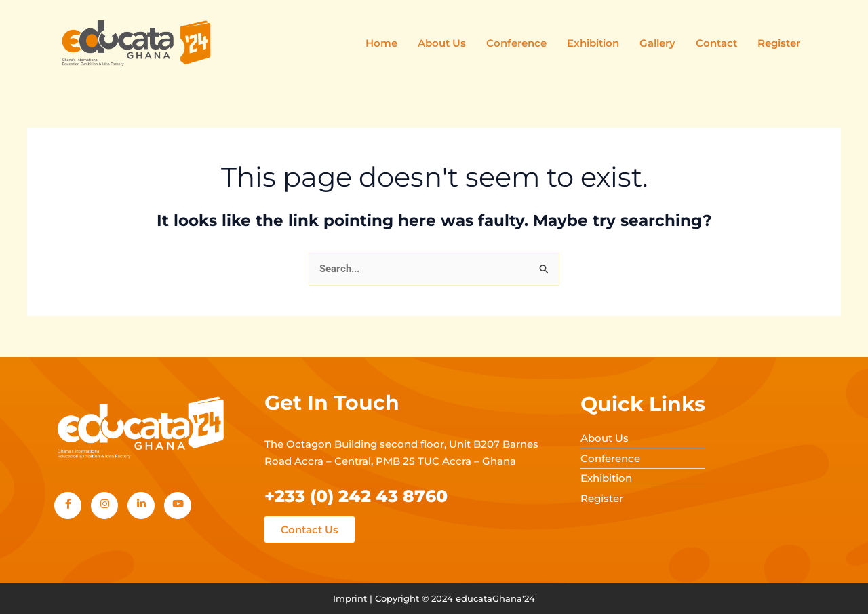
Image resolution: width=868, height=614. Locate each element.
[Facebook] (68, 505)
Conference (516, 43)
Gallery (657, 43)
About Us (442, 43)
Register (779, 43)
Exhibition (593, 43)
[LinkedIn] (141, 505)
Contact (716, 43)
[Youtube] (178, 505)
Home (381, 43)
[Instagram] (104, 505)
